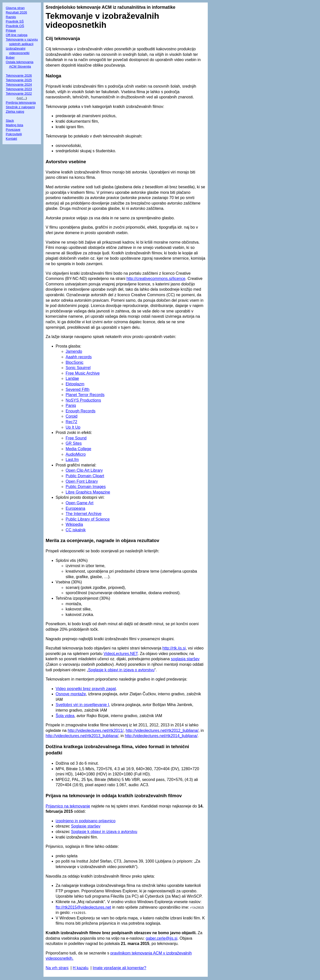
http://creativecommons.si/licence (156, 279)
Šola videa (65, 716)
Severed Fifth (78, 389)
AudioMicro (76, 454)
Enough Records (81, 411)
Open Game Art (80, 503)
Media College (78, 449)
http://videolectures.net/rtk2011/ (96, 730)
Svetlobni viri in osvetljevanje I (82, 705)
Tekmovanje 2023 (19, 89)
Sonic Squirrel (78, 368)
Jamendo (74, 351)
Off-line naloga (16, 35)
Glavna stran (15, 8)
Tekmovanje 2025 (19, 80)
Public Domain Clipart (85, 476)
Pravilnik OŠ (15, 26)
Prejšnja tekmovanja (21, 103)
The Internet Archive (84, 514)
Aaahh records (79, 357)
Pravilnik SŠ (15, 21)
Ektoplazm (75, 384)
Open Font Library (82, 481)
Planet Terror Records (85, 395)
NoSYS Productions (83, 400)
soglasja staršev (185, 659)
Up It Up (73, 427)
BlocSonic (75, 362)
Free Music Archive (83, 373)
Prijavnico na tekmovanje (68, 806)
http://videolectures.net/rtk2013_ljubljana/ (82, 736)
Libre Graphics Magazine (88, 492)
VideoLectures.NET (121, 654)
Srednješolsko (61, 7)
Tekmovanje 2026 (19, 75)
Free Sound (76, 438)
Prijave (11, 30)
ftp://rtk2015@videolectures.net (83, 907)
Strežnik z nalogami (20, 107)
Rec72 (71, 422)
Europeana (75, 508)
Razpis (11, 17)
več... (22, 98)
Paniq (71, 405)
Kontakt (11, 139)
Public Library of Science (88, 519)
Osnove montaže (71, 694)
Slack (10, 121)
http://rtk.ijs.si (174, 648)
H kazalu (80, 968)
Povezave (13, 130)
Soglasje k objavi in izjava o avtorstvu (121, 670)
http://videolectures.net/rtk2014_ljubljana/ (161, 736)
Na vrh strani (57, 968)
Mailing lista (14, 125)
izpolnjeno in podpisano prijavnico (86, 821)
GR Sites (74, 443)
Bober (10, 57)
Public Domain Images (86, 487)
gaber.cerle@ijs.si (162, 938)
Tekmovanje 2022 (19, 94)
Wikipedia (74, 524)
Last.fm (72, 460)
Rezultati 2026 (16, 12)
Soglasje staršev (86, 826)
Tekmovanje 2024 (19, 85)
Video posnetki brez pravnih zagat (86, 689)
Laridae (72, 378)
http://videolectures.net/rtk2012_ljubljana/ (162, 730)
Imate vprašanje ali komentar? (119, 968)
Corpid (72, 416)
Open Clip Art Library (84, 470)
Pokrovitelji (14, 134)
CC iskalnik (76, 530)
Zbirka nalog (15, 112)
